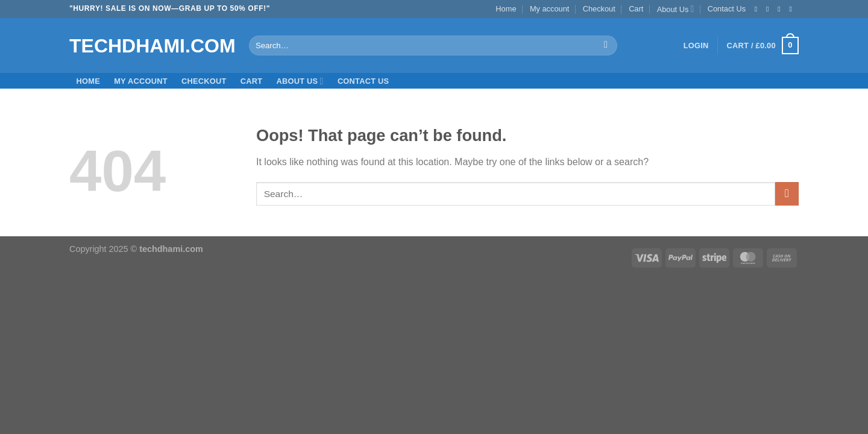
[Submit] (606, 46)
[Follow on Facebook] (758, 9)
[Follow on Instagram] (770, 9)
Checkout (599, 9)
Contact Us (727, 9)
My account (549, 9)
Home (506, 9)
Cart (636, 9)
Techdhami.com (150, 46)
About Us (676, 9)
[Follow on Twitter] (781, 9)
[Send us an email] (793, 9)
